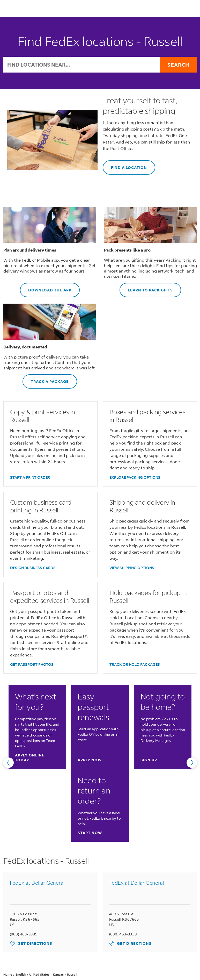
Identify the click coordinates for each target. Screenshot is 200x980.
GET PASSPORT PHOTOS (32, 664)
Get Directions (31, 943)
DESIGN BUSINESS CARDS (33, 568)
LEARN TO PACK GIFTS (146, 288)
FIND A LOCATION (125, 165)
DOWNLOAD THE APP (46, 288)
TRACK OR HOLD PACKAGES (135, 664)
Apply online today (34, 757)
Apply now (90, 760)
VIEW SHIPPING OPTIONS (132, 568)
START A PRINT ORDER (30, 477)
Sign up (149, 760)
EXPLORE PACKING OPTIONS (135, 477)
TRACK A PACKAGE (46, 379)
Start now (90, 833)
